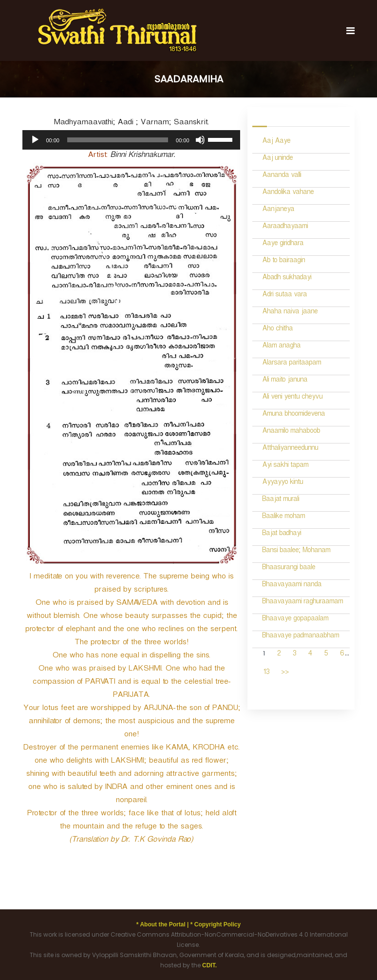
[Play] (35, 140)
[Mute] (200, 140)
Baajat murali (281, 500)
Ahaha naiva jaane (290, 313)
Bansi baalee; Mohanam (296, 551)
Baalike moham (283, 517)
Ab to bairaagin (283, 261)
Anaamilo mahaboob (291, 432)
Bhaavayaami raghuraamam (302, 603)
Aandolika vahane (288, 193)
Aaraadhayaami (285, 227)
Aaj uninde (277, 159)
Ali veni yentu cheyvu (292, 398)
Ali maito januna (285, 381)
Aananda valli (282, 176)
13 (266, 673)
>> (285, 673)
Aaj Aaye (276, 142)
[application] (131, 140)
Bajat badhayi (282, 534)
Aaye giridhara (283, 244)
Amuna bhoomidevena (293, 415)
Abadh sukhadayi (287, 279)
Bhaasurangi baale (289, 568)
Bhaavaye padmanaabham (301, 637)
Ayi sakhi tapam (285, 466)
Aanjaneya (278, 210)
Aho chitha (277, 330)
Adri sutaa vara (284, 296)
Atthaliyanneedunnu (290, 449)
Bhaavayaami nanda (292, 586)
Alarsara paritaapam (292, 364)
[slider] (118, 140)
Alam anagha (281, 347)
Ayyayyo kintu (283, 483)
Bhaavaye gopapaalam (295, 620)
